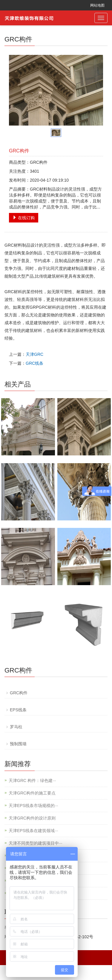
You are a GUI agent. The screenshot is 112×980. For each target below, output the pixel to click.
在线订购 (24, 218)
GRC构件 (19, 693)
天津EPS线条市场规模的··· (33, 806)
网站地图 (97, 5)
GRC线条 (34, 363)
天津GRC (34, 354)
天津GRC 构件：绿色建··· (32, 780)
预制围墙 (18, 744)
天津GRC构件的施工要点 (32, 793)
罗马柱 (16, 727)
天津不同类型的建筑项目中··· (36, 843)
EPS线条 (18, 710)
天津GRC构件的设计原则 (32, 818)
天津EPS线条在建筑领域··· (33, 831)
